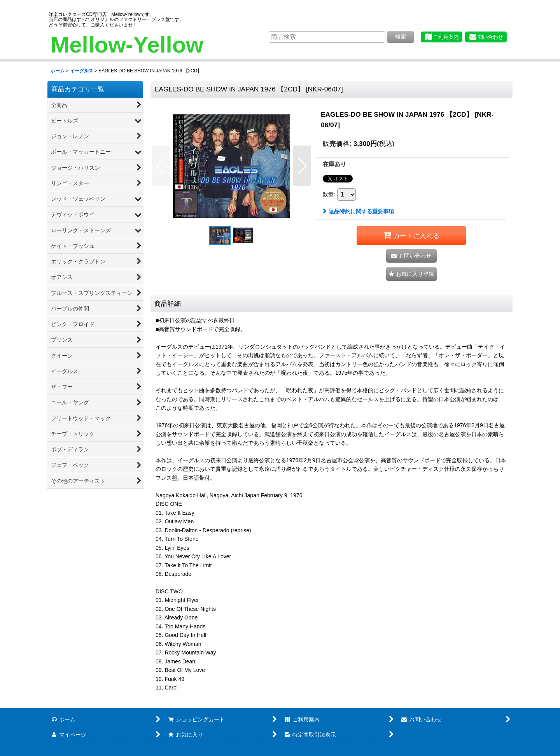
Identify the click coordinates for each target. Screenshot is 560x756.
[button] (161, 166)
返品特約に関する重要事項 (358, 211)
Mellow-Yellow (127, 45)
